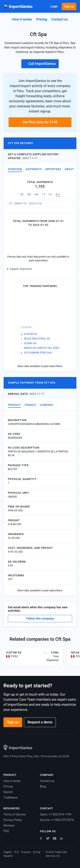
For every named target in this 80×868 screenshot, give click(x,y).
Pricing (42, 19)
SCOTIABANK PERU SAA (38, 353)
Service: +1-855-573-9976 (57, 820)
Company (47, 405)
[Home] (18, 6)
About (69, 169)
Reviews (9, 825)
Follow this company (40, 618)
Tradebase (10, 797)
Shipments (34, 169)
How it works (22, 19)
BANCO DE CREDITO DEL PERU (42, 348)
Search (8, 792)
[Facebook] (41, 838)
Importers (53, 169)
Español (8, 856)
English (8, 852)
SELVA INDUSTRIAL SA (37, 339)
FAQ (6, 831)
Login (54, 6)
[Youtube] (55, 838)
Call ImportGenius (40, 64)
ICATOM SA (31, 334)
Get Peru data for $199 (40, 122)
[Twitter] (48, 838)
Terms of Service (15, 814)
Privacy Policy (13, 820)
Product (14, 405)
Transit (30, 405)
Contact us (47, 781)
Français (26, 852)
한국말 (37, 852)
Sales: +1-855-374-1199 (56, 814)
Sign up (69, 6)
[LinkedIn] (61, 838)
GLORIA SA (30, 343)
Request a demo (40, 722)
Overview (15, 169)
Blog (43, 786)
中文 (16, 852)
